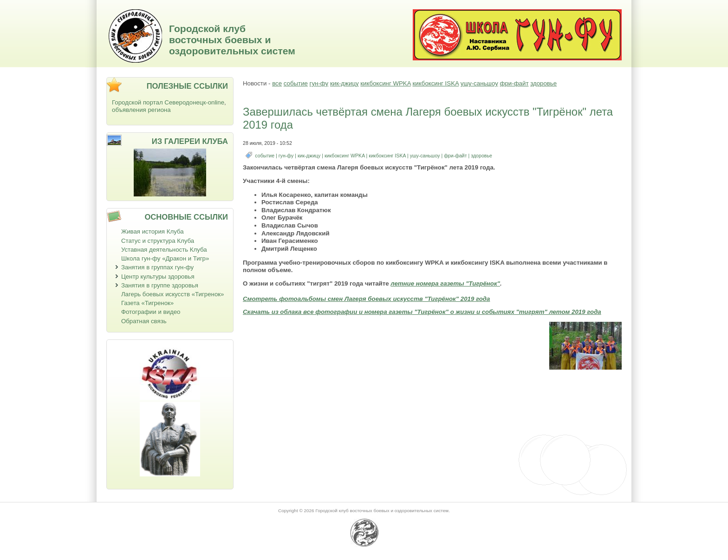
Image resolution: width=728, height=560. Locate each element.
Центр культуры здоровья (158, 277)
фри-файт (514, 83)
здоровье (543, 83)
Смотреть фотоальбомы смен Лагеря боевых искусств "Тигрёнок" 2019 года (366, 299)
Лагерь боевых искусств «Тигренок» (173, 294)
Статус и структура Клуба (158, 241)
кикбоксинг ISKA (435, 83)
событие (296, 83)
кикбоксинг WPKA (385, 83)
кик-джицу (344, 83)
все (277, 83)
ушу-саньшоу (479, 83)
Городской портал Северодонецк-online (168, 102)
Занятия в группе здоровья (160, 285)
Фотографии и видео (151, 312)
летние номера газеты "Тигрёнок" (445, 283)
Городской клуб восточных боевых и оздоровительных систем (232, 40)
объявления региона (141, 110)
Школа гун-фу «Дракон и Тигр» (165, 258)
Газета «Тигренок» (147, 303)
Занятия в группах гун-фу (157, 267)
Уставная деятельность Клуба (164, 250)
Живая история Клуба (153, 231)
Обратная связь (144, 321)
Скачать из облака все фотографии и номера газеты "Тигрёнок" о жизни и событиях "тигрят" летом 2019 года (422, 312)
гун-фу (319, 83)
